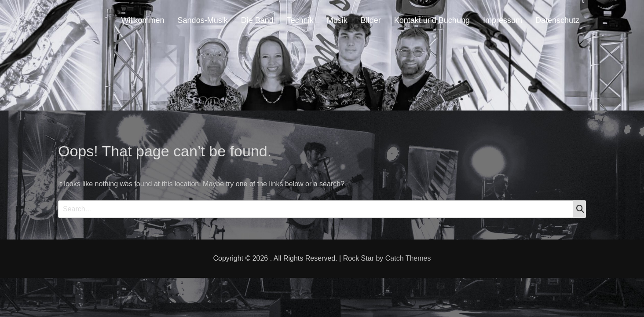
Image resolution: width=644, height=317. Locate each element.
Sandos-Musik (203, 20)
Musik (337, 20)
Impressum (503, 20)
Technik (300, 20)
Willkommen (143, 20)
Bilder (371, 20)
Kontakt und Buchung (432, 20)
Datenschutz (557, 20)
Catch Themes (408, 258)
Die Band (257, 20)
